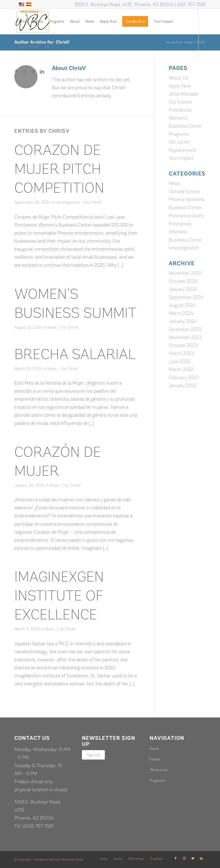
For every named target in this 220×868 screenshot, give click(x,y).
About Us (179, 78)
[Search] (47, 47)
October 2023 (183, 345)
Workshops (159, 770)
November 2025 (185, 273)
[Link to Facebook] (16, 72)
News (52, 327)
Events (155, 759)
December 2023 (185, 329)
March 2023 (181, 353)
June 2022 (179, 361)
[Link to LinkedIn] (42, 72)
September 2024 (186, 297)
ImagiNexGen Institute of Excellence (59, 596)
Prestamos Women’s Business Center (185, 118)
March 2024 (181, 313)
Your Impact (181, 158)
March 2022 (181, 369)
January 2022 (183, 385)
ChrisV (96, 202)
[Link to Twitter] (33, 72)
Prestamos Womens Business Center (185, 232)
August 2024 (182, 305)
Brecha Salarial (75, 354)
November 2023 (185, 337)
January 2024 (183, 321)
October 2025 (183, 281)
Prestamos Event (186, 216)
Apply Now (180, 86)
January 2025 (183, 289)
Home (154, 749)
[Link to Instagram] (25, 72)
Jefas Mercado (184, 94)
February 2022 (184, 377)
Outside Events (184, 191)
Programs (179, 134)
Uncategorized (68, 202)
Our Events (180, 102)
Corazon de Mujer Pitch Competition (59, 169)
